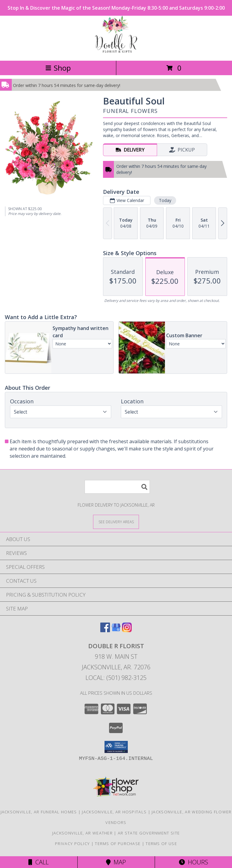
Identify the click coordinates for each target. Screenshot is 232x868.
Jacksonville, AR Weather (82, 833)
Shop (58, 68)
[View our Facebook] (105, 630)
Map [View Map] (116, 862)
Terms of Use (161, 844)
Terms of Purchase (118, 844)
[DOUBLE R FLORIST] (116, 52)
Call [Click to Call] (39, 862)
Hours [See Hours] (193, 862)
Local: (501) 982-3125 (116, 678)
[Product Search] (117, 487)
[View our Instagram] (127, 630)
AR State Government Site (149, 833)
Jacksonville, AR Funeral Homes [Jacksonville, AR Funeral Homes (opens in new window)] (39, 812)
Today (165, 200)
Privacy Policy (72, 844)
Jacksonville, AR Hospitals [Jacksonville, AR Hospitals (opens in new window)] (114, 812)
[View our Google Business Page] (116, 630)
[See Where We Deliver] (116, 522)
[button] (116, 747)
